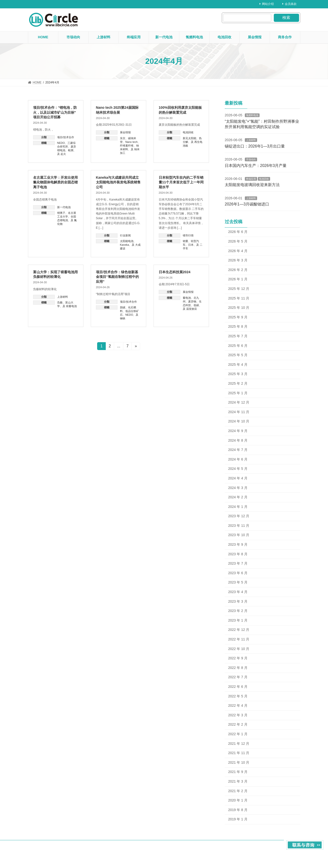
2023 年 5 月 (238, 582)
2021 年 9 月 (238, 772)
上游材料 (63, 297)
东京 (123, 138)
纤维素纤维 (127, 146)
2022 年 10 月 (239, 649)
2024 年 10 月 (239, 421)
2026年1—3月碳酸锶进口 (247, 204)
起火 (63, 154)
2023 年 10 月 (239, 535)
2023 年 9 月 (238, 544)
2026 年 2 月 (238, 270)
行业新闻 (125, 235)
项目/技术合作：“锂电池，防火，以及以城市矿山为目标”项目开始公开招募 (55, 112)
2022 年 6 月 (238, 687)
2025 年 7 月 (238, 336)
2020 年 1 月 (238, 800)
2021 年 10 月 (239, 762)
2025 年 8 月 (238, 326)
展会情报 (125, 132)
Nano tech (131, 142)
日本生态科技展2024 (175, 272)
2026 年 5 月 (238, 241)
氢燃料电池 (252, 115)
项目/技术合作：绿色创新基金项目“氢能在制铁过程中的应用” (117, 277)
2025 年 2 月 (238, 383)
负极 (60, 302)
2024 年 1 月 (238, 507)
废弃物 (192, 301)
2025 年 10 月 (239, 308)
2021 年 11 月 (239, 753)
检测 (71, 150)
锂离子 (61, 213)
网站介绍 (267, 4)
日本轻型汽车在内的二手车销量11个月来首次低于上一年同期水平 (181, 182)
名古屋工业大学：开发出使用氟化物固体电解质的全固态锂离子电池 (55, 182)
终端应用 (251, 179)
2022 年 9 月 (238, 658)
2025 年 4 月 (238, 365)
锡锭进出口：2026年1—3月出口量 (255, 146)
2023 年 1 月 (238, 620)
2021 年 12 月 (239, 744)
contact (269, 849)
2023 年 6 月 (238, 573)
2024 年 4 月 (238, 478)
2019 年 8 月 (238, 810)
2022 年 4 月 (238, 705)
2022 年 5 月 (238, 696)
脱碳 (123, 307)
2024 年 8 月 (238, 440)
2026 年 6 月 (238, 232)
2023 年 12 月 (239, 516)
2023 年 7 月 (238, 563)
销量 (185, 241)
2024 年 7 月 (238, 450)
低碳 (196, 305)
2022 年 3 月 (238, 715)
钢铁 (123, 318)
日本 (191, 245)
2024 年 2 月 (238, 497)
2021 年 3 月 (238, 781)
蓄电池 (187, 298)
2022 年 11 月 (239, 639)
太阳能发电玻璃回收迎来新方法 (252, 185)
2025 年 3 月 (238, 374)
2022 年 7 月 (238, 677)
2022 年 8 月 (238, 668)
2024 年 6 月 (238, 459)
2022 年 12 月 (239, 630)
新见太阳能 (190, 138)
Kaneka (125, 245)
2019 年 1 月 (238, 819)
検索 (286, 18)
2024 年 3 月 (238, 488)
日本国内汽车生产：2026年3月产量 (256, 166)
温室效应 (192, 309)
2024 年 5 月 (238, 469)
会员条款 (289, 4)
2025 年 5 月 (238, 355)
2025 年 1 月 (238, 393)
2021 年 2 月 (238, 791)
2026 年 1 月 (238, 279)
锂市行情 (188, 235)
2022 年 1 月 (238, 734)
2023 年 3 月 (238, 601)
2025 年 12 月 (239, 289)
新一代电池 (64, 207)
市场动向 (251, 159)
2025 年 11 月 (239, 298)
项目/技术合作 (66, 137)
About (253, 849)
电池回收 (188, 132)
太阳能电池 (127, 241)
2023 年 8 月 (238, 554)
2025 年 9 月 (238, 317)
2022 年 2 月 (238, 724)
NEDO (61, 143)
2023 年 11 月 (239, 526)
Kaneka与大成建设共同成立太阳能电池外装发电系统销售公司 (118, 182)
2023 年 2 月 (238, 611)
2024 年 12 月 (239, 402)
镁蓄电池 (71, 306)
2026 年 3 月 (238, 260)
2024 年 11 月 (239, 412)
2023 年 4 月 (238, 592)
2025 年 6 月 (238, 346)
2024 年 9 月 (238, 431)
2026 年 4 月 (238, 251)
